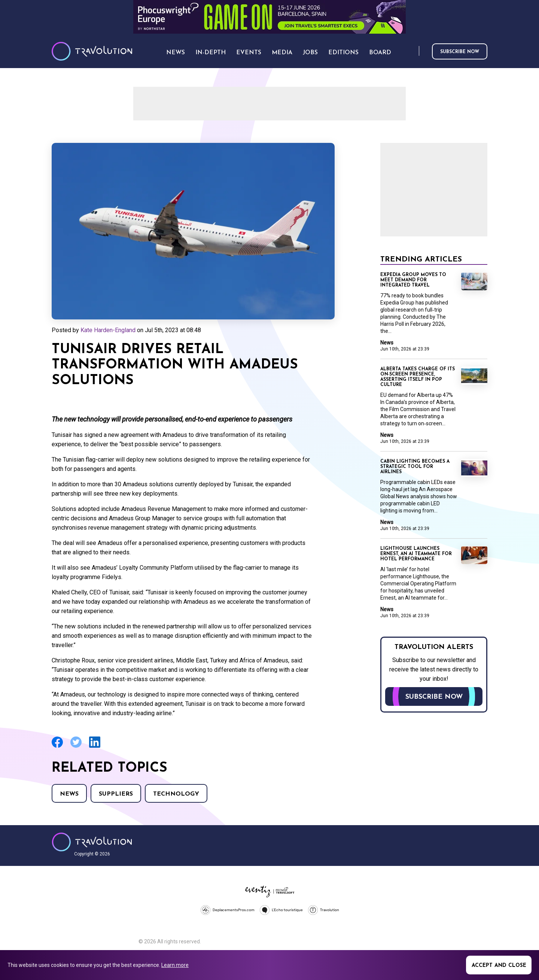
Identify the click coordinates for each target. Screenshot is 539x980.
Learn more (175, 965)
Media (282, 53)
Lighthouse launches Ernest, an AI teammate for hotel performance (416, 554)
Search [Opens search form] (412, 51)
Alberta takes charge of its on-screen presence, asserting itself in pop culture (418, 377)
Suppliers (116, 794)
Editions (343, 53)
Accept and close (499, 966)
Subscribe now (460, 52)
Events (249, 53)
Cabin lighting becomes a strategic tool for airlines (415, 467)
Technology (176, 794)
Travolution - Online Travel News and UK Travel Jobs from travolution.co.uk (92, 842)
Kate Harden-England (108, 330)
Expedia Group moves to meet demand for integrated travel (413, 280)
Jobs (310, 53)
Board (380, 53)
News (69, 794)
